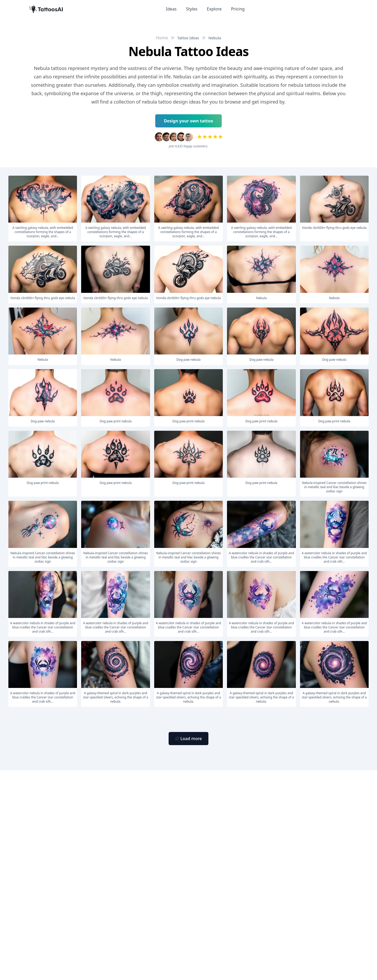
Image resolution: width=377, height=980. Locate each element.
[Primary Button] (188, 739)
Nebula (215, 38)
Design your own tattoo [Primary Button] (188, 121)
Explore (214, 9)
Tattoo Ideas (188, 38)
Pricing (238, 9)
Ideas (171, 9)
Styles (192, 9)
